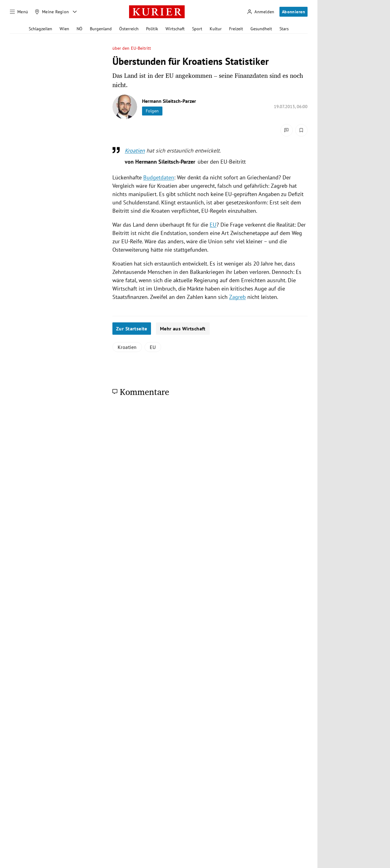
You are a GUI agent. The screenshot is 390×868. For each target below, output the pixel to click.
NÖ (80, 29)
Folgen (152, 111)
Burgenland (101, 29)
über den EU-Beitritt (132, 48)
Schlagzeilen (40, 29)
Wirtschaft (175, 29)
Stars (284, 29)
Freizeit (236, 29)
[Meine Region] (52, 12)
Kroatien (135, 151)
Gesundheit (261, 29)
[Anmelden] (261, 12)
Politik (152, 29)
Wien (64, 29)
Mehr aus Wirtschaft (183, 329)
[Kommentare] (287, 130)
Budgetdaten (159, 177)
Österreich (129, 29)
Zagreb (237, 297)
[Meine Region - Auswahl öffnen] (75, 12)
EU (213, 225)
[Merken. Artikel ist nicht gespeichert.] (301, 130)
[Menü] (19, 12)
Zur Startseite (132, 329)
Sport (197, 29)
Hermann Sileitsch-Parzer (169, 101)
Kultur (216, 29)
